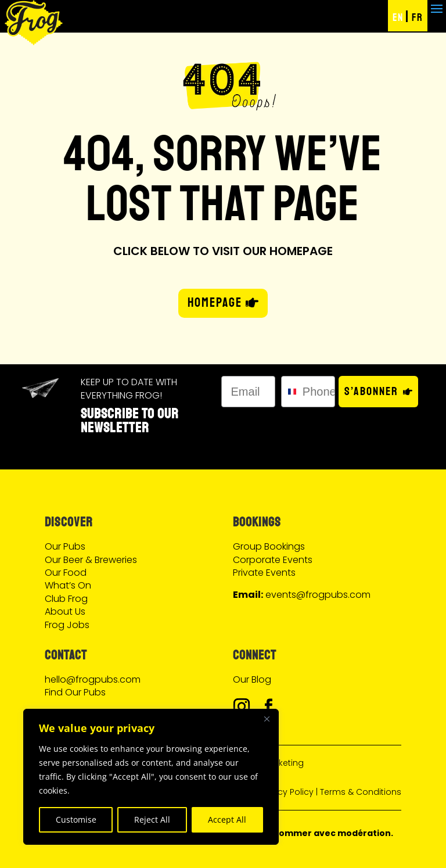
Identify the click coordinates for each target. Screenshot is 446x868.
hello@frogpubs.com (93, 679)
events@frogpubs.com (318, 595)
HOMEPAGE (215, 303)
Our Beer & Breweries (91, 560)
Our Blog (252, 679)
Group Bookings (269, 546)
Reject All (152, 819)
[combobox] (289, 392)
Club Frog (66, 599)
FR (417, 17)
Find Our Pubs (75, 692)
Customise (76, 819)
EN (398, 17)
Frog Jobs (67, 625)
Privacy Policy (286, 792)
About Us (65, 611)
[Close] (267, 719)
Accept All (227, 819)
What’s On (68, 585)
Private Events (264, 573)
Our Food (66, 573)
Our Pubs (65, 546)
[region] (151, 777)
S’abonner (371, 391)
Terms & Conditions (361, 792)
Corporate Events (273, 560)
